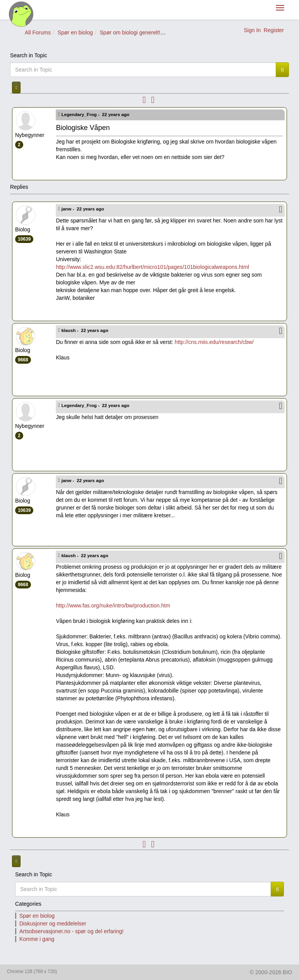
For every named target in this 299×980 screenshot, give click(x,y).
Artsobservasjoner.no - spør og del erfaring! (71, 931)
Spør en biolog (75, 32)
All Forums (38, 32)
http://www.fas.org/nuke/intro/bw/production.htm (113, 605)
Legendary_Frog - (96, 114)
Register (274, 30)
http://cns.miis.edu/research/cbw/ (214, 342)
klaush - (85, 330)
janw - (83, 209)
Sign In (252, 30)
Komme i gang (37, 939)
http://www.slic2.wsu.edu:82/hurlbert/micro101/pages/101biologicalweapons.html (152, 267)
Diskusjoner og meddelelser (53, 924)
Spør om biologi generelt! (130, 32)
